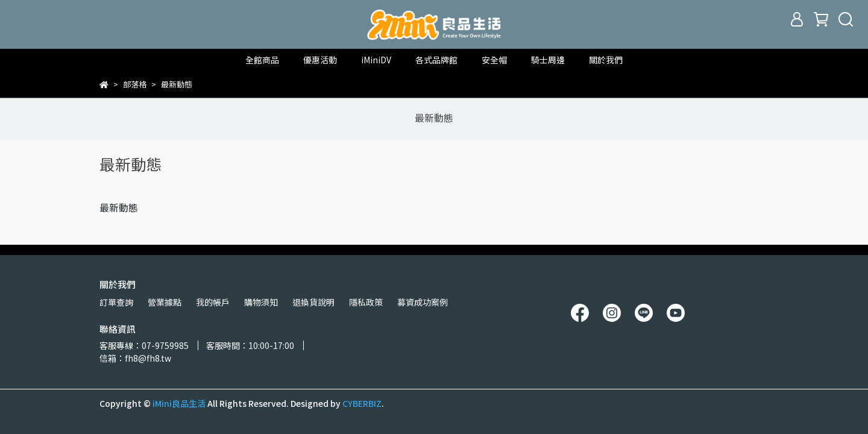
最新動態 (434, 118)
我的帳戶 (213, 302)
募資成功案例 (423, 302)
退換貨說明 (313, 302)
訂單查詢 (116, 302)
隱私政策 (366, 302)
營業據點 (165, 302)
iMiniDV (376, 60)
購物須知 (261, 302)
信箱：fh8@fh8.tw (135, 358)
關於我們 (606, 60)
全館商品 (262, 60)
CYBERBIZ (362, 403)
